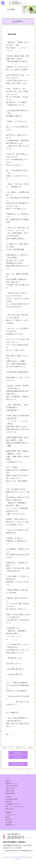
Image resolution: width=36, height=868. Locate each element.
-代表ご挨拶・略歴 (11, 786)
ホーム (7, 779)
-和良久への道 (10, 788)
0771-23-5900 (16, 848)
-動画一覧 (8, 820)
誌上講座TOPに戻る (18, 764)
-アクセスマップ (11, 815)
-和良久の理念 (10, 791)
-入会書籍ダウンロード (13, 804)
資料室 (7, 817)
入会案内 (8, 797)
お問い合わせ (10, 809)
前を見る (18, 753)
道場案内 (8, 812)
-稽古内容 (8, 802)
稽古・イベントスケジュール (15, 807)
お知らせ (8, 781)
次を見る (18, 757)
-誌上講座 (8, 822)
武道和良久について (12, 783)
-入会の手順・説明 (11, 799)
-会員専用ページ (11, 825)
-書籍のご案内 (10, 793)
